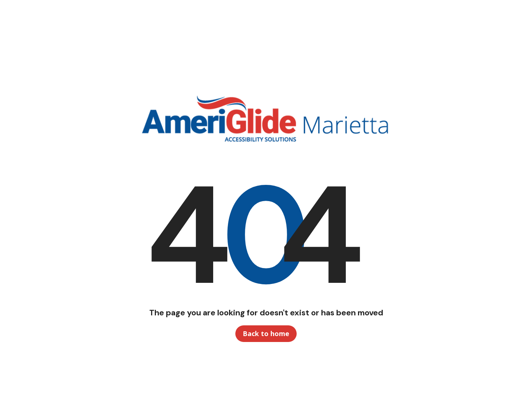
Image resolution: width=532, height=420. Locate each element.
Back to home (266, 333)
